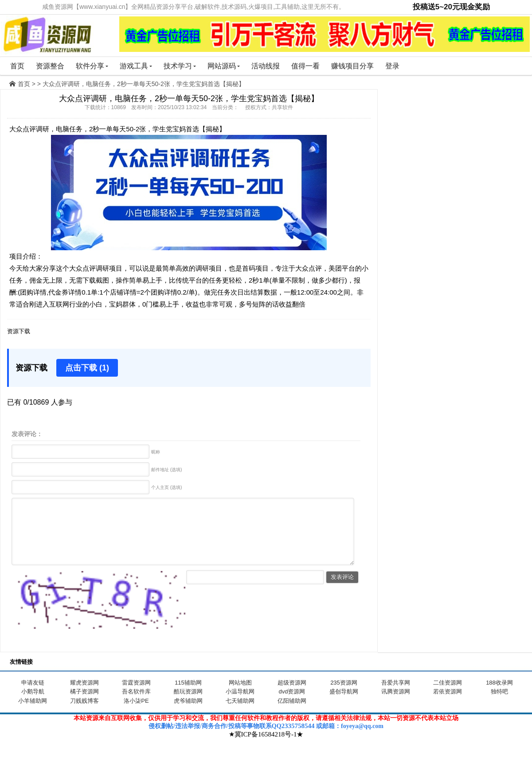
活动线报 (266, 66)
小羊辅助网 (33, 714)
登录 (392, 66)
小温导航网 (240, 705)
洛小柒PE (136, 714)
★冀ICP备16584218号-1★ (266, 748)
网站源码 (224, 66)
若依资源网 (448, 705)
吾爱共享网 (396, 696)
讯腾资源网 (396, 705)
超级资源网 (292, 696)
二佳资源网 (448, 696)
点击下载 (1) (87, 368)
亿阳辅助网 (292, 714)
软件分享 (92, 66)
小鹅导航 (33, 705)
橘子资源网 (84, 705)
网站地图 (240, 696)
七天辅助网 (240, 714)
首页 (17, 66)
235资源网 (344, 696)
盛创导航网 (344, 705)
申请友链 (33, 696)
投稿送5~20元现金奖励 (451, 7)
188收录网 (499, 696)
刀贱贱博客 (84, 714)
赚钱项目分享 (352, 66)
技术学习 (180, 66)
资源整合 (50, 66)
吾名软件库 (136, 705)
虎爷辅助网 (188, 714)
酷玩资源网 (188, 705)
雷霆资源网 (136, 696)
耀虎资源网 (84, 696)
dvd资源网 (292, 705)
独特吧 (499, 705)
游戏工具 (136, 66)
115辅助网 (188, 696)
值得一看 (305, 66)
